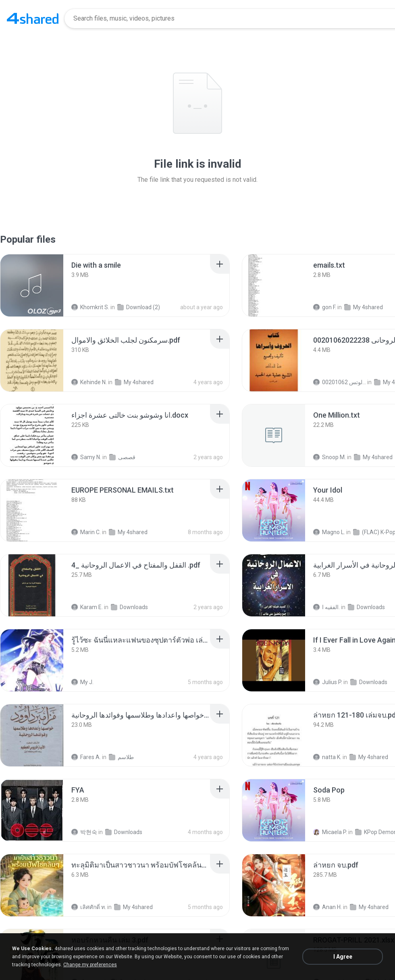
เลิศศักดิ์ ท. (89, 907)
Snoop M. (330, 457)
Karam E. (87, 607)
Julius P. (328, 682)
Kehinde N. (89, 382)
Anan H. (327, 907)
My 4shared (364, 307)
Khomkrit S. (90, 307)
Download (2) (139, 307)
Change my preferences (90, 965)
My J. (82, 682)
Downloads (129, 607)
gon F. (325, 307)
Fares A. (86, 757)
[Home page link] (33, 19)
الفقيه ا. (326, 607)
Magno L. (329, 532)
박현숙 (84, 832)
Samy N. (86, 457)
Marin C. (86, 532)
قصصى (122, 457)
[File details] (32, 285)
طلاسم (121, 757)
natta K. (327, 757)
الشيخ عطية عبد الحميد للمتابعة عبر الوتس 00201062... (340, 382)
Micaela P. (330, 832)
